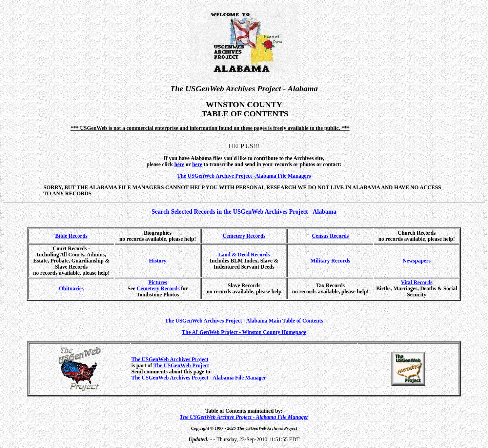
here (197, 164)
